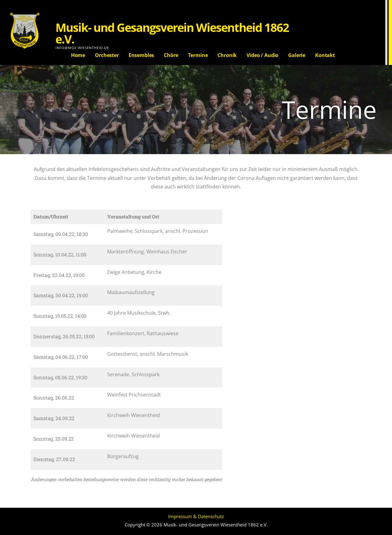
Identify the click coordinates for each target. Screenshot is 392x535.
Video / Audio (262, 55)
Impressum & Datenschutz (196, 516)
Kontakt (325, 55)
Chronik (227, 55)
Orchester (107, 55)
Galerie (297, 55)
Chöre (171, 55)
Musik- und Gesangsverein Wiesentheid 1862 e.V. (172, 33)
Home (78, 55)
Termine (198, 55)
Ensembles (141, 55)
